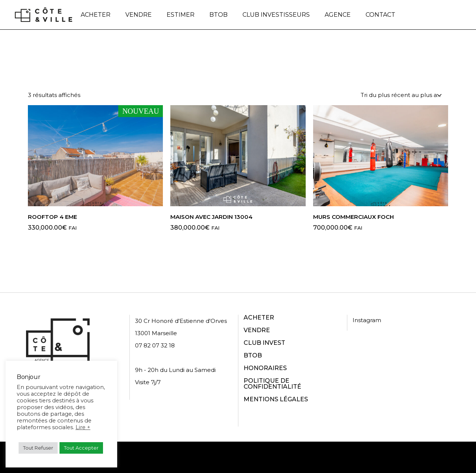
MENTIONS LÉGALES (276, 399)
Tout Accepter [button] (81, 448)
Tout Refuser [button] (38, 448)
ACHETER (259, 318)
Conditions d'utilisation (332, 457)
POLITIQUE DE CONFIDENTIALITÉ (272, 384)
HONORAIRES (265, 368)
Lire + (83, 427)
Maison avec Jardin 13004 (211, 217)
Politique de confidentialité (254, 457)
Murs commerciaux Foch (353, 217)
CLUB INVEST (264, 343)
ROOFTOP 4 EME (52, 217)
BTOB (253, 355)
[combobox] (402, 95)
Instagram (367, 320)
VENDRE (257, 330)
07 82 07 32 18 (155, 345)
